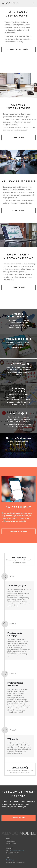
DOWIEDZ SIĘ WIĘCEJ (18, 531)
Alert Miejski (10, 860)
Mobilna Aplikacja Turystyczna (15, 862)
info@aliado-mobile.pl (17, 851)
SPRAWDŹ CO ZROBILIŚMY (19, 49)
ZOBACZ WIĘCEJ (19, 138)
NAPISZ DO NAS (19, 818)
